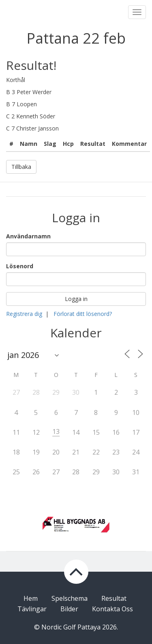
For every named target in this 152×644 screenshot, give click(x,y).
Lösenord (20, 266)
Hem (31, 598)
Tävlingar (32, 609)
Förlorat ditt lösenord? (83, 314)
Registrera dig (24, 314)
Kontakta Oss (112, 609)
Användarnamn (28, 236)
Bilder (69, 609)
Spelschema (70, 598)
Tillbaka (21, 167)
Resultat (114, 598)
